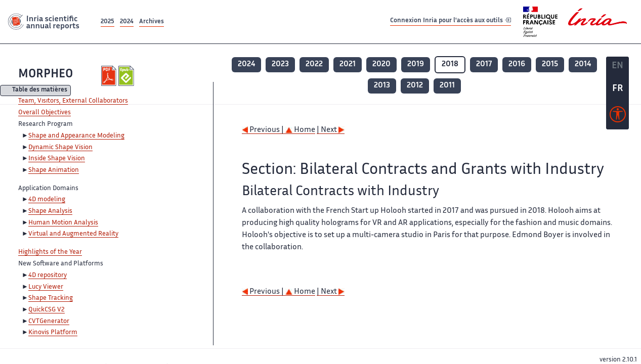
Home (300, 130)
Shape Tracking (51, 298)
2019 (416, 64)
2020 (381, 64)
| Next (331, 130)
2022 (314, 64)
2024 (127, 22)
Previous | (264, 130)
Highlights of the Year (50, 252)
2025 (108, 22)
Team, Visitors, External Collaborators (73, 101)
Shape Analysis (50, 211)
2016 (517, 64)
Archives (152, 22)
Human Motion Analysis (63, 223)
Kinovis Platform (53, 333)
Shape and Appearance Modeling (76, 136)
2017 (484, 64)
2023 (280, 64)
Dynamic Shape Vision (60, 148)
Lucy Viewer (46, 287)
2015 (550, 64)
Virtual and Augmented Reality (73, 234)
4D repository (48, 276)
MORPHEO (46, 75)
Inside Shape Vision (57, 159)
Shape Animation (54, 170)
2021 (348, 64)
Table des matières (40, 91)
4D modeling (47, 200)
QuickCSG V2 (47, 310)
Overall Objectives (45, 113)
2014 (583, 64)
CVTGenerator (49, 322)
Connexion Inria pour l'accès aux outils (451, 21)
